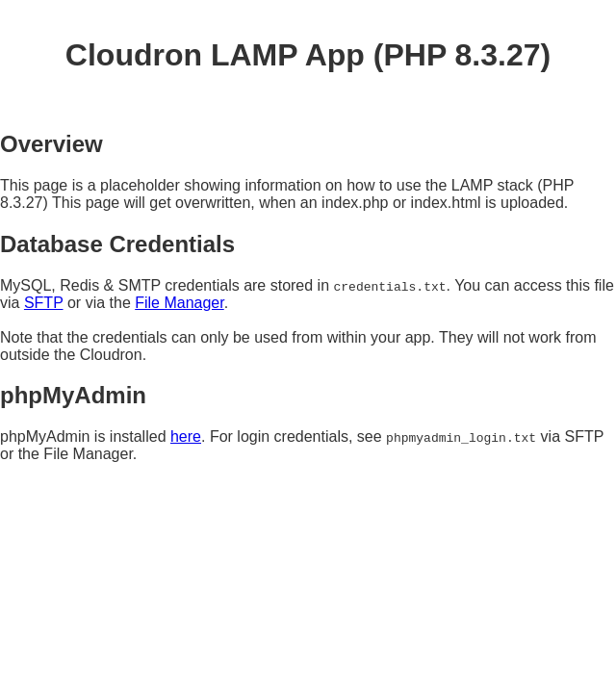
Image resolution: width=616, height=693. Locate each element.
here (186, 436)
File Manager (180, 303)
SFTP (44, 303)
